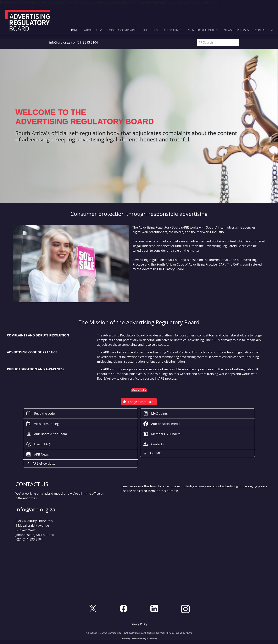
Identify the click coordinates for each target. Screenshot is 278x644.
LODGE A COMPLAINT (122, 30)
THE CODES (150, 30)
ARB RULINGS (173, 30)
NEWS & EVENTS (235, 30)
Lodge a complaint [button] (139, 402)
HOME (74, 30)
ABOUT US (91, 30)
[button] (139, 624)
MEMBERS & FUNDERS (203, 30)
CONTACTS (262, 30)
